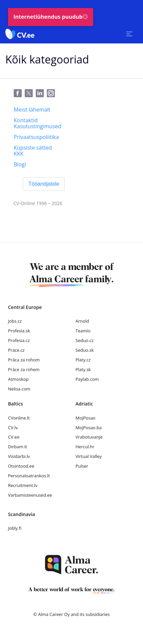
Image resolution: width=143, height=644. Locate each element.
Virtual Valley (89, 456)
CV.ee (14, 437)
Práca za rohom (24, 360)
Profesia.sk (19, 331)
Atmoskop (18, 379)
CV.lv (13, 428)
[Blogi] (20, 164)
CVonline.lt (19, 418)
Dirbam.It (18, 447)
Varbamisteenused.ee (30, 495)
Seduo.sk (85, 350)
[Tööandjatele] (44, 184)
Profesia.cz (19, 340)
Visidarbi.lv (19, 456)
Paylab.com (87, 379)
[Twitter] (30, 94)
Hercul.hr (85, 447)
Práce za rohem (24, 369)
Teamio (83, 331)
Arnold (82, 321)
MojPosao (86, 418)
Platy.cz (83, 360)
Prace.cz (16, 350)
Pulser (82, 466)
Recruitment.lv (23, 485)
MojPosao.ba (89, 428)
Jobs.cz (15, 321)
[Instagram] (52, 94)
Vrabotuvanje (89, 437)
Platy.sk (83, 369)
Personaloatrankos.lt (29, 476)
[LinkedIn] (41, 94)
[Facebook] (19, 94)
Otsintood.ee (21, 466)
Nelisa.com (19, 389)
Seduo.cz (85, 340)
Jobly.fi (15, 528)
